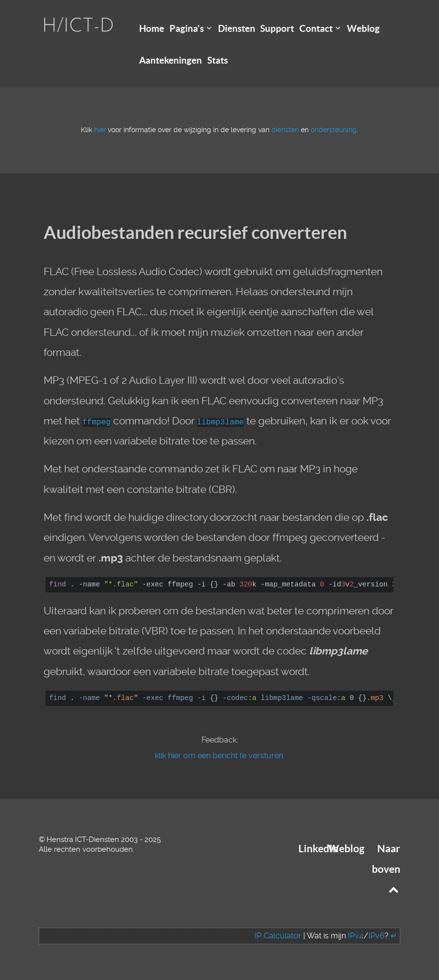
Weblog (346, 849)
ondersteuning (334, 130)
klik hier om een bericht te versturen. (220, 756)
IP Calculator (278, 936)
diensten (285, 130)
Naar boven (386, 869)
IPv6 (377, 936)
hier (100, 130)
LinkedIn (318, 849)
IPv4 (356, 936)
